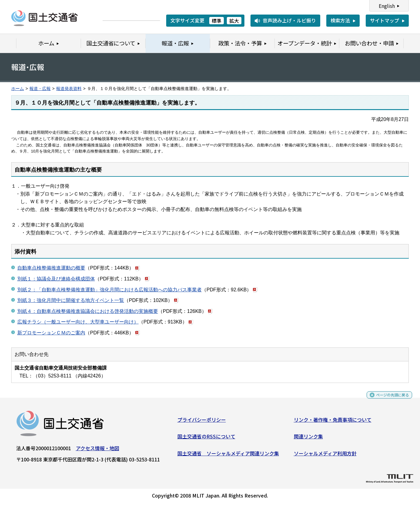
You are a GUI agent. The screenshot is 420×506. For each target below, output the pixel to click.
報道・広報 (40, 89)
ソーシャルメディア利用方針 (325, 456)
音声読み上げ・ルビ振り (289, 20)
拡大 (234, 21)
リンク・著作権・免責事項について (333, 422)
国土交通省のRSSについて (206, 439)
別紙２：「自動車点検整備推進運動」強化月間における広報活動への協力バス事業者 (109, 290)
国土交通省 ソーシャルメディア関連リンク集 (228, 456)
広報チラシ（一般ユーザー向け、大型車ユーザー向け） (78, 322)
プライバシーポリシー (202, 422)
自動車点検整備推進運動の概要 (51, 268)
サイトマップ (385, 20)
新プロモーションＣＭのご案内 (51, 333)
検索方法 (340, 20)
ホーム (18, 89)
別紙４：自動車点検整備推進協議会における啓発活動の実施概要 (88, 311)
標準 (217, 21)
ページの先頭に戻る (387, 400)
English (387, 6)
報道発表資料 (69, 89)
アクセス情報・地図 (97, 450)
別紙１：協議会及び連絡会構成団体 (56, 279)
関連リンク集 (308, 439)
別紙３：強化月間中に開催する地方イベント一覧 (71, 300)
